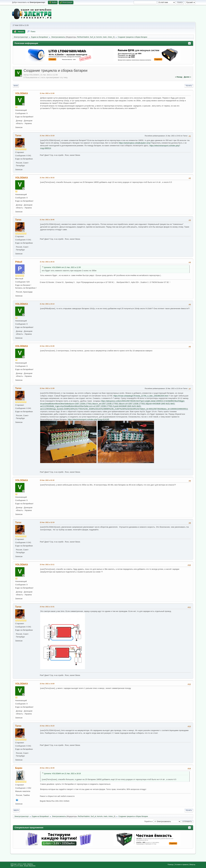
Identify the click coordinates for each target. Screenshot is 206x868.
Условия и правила (182, 864)
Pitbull (19, 262)
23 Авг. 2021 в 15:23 (47, 726)
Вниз (16, 86)
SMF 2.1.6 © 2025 (17, 866)
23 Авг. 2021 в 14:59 (47, 684)
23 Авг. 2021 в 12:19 (47, 522)
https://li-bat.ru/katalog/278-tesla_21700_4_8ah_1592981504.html (141, 396)
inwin (105, 37)
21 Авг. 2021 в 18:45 (47, 220)
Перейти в (148, 821)
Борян (19, 768)
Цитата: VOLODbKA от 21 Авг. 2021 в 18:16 (62, 774)
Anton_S (111, 37)
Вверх (16, 810)
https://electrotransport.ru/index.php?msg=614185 (88, 419)
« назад (179, 77)
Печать (189, 86)
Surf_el (93, 37)
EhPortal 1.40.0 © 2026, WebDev (22, 864)
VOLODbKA (22, 93)
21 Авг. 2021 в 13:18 (47, 136)
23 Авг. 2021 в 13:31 (47, 607)
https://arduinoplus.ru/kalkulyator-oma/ (135, 143)
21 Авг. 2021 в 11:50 (47, 93)
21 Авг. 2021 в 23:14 (47, 304)
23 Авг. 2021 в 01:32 (47, 480)
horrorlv (99, 37)
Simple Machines (30, 866)
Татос (18, 136)
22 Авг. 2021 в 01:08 (47, 346)
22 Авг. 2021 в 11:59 (47, 388)
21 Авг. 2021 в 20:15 (47, 262)
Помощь (171, 864)
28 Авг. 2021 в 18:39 (47, 768)
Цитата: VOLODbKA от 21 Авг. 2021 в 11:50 (62, 267)
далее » (187, 77)
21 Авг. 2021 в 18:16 (47, 178)
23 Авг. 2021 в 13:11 (47, 565)
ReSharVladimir (83, 37)
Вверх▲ (193, 864)
